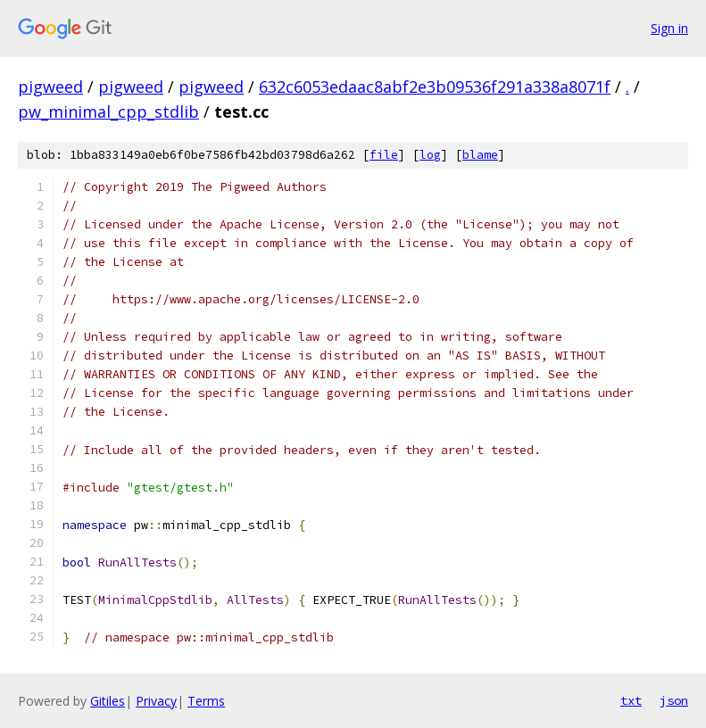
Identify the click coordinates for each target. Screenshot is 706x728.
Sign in (669, 28)
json (674, 700)
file (384, 155)
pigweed (50, 87)
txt (631, 700)
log (430, 155)
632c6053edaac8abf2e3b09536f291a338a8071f (435, 87)
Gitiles (108, 701)
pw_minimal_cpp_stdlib (108, 112)
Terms (206, 701)
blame (480, 155)
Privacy (156, 701)
